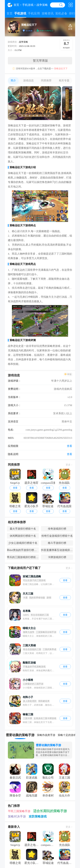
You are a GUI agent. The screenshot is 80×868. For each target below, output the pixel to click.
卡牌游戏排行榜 (57, 557)
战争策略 (42, 5)
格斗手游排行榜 (57, 543)
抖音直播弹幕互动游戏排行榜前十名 (57, 550)
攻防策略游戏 (38, 816)
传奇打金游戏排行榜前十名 (57, 536)
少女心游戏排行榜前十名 (23, 543)
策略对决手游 (17, 816)
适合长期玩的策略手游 (50, 811)
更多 (69, 465)
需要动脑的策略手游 (48, 745)
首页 (16, 5)
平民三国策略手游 (19, 811)
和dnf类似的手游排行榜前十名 (23, 550)
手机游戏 (28, 5)
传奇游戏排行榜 (57, 529)
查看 (15, 488)
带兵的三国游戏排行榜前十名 (23, 557)
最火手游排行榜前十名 (23, 529)
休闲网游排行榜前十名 (23, 536)
